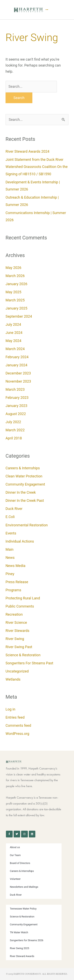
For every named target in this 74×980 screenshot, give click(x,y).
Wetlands (13, 679)
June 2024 (14, 333)
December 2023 (18, 373)
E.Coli (10, 517)
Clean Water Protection (24, 476)
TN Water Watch (19, 932)
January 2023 (16, 406)
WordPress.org (17, 734)
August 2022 (16, 414)
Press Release (17, 582)
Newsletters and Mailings (24, 887)
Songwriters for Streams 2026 (27, 940)
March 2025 (15, 300)
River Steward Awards (22, 956)
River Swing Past (19, 647)
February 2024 (17, 357)
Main (9, 549)
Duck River (14, 509)
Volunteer (15, 879)
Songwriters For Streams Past (29, 663)
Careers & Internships (23, 468)
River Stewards (17, 631)
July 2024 (13, 324)
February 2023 (17, 398)
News (10, 558)
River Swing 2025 (20, 948)
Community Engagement (25, 484)
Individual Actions (20, 541)
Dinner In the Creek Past (25, 500)
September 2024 (19, 316)
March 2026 (15, 276)
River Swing (15, 639)
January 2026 (16, 284)
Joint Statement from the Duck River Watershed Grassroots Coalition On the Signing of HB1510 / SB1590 (37, 167)
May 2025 (13, 292)
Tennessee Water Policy (23, 909)
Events (11, 533)
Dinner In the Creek (21, 492)
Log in (10, 709)
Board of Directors (20, 863)
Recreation (14, 614)
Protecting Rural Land (23, 598)
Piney (10, 574)
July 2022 (13, 422)
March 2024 (15, 349)
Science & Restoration (23, 655)
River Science (16, 622)
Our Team (15, 855)
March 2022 (15, 430)
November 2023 (18, 381)
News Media (15, 566)
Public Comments (20, 606)
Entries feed (15, 717)
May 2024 (13, 341)
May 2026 (13, 268)
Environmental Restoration (27, 525)
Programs (13, 590)
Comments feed (18, 725)
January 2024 (16, 365)
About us (15, 847)
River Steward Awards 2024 (27, 151)
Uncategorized (17, 671)
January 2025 (16, 308)
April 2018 (14, 438)
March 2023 (15, 389)
